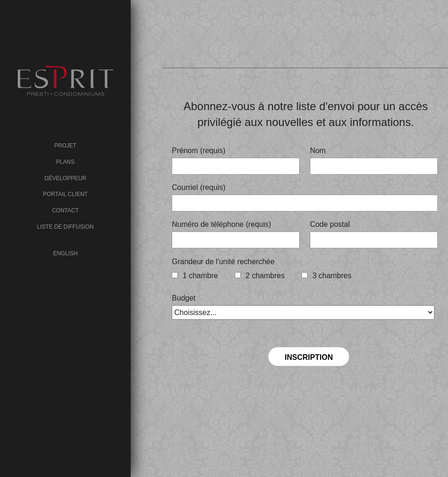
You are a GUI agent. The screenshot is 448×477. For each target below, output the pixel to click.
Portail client (65, 194)
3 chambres (332, 276)
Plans (65, 162)
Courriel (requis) (199, 187)
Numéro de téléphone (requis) (221, 224)
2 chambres (265, 276)
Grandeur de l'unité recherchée (223, 262)
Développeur (65, 178)
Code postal (330, 224)
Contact (65, 210)
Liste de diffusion (65, 227)
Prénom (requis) (199, 151)
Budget (184, 298)
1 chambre (200, 276)
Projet (65, 146)
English (66, 253)
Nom (318, 151)
